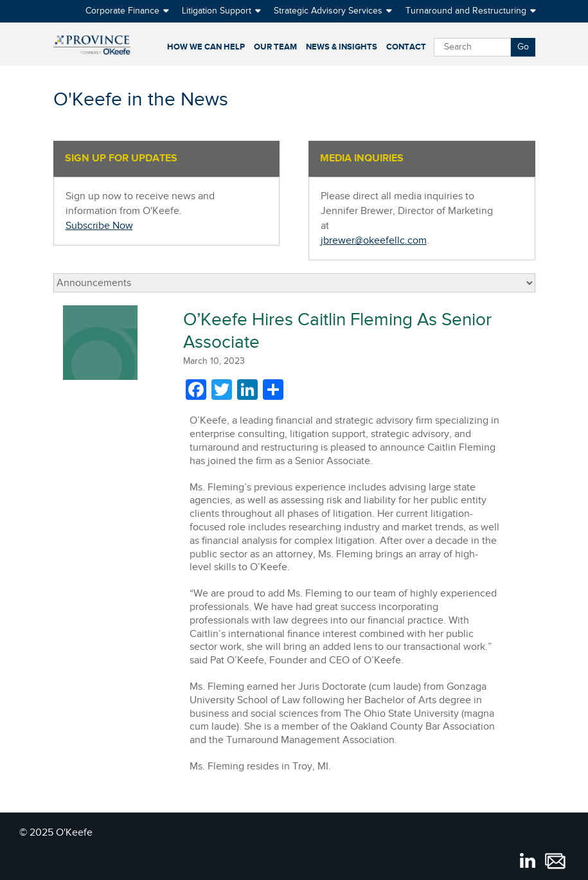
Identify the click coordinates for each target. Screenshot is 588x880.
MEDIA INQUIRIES (362, 158)
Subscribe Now (99, 226)
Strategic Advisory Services (328, 11)
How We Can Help (206, 47)
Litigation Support (217, 11)
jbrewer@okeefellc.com (374, 241)
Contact (406, 47)
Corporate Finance (122, 11)
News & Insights (342, 47)
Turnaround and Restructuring (466, 11)
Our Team (275, 47)
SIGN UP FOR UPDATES (121, 158)
